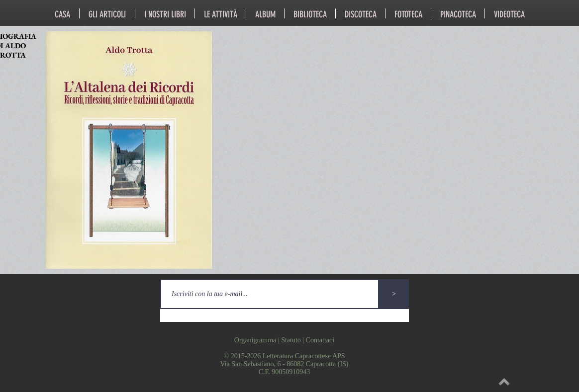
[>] (394, 294)
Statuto (291, 340)
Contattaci (320, 340)
